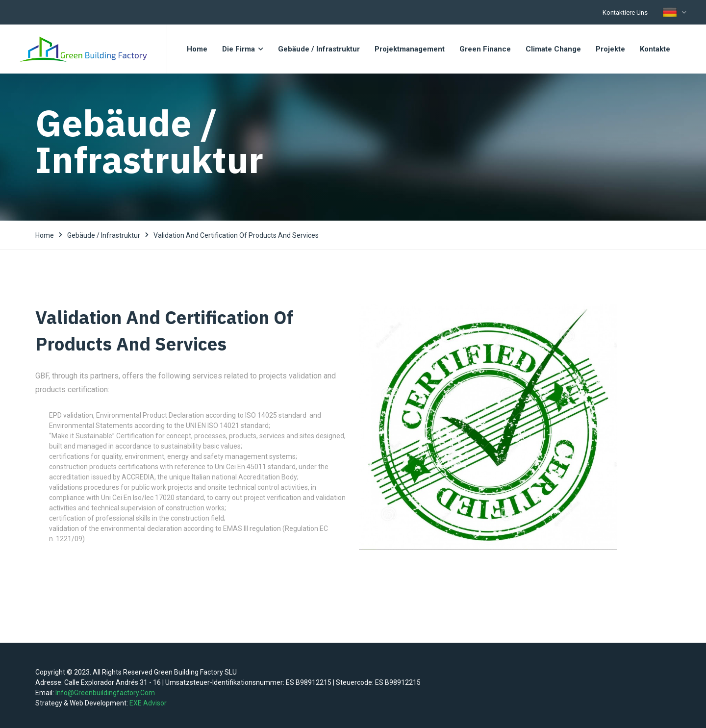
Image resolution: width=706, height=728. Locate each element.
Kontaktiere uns (625, 13)
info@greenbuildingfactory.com (105, 693)
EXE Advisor (148, 703)
